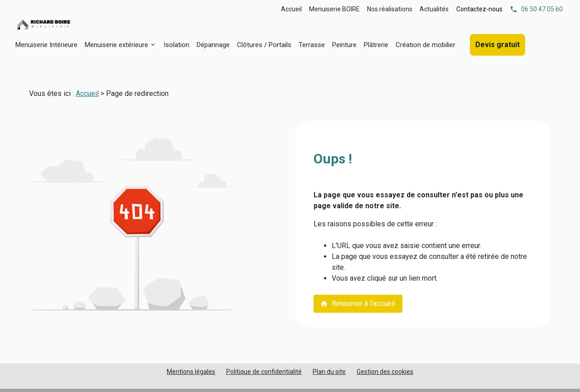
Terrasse (312, 45)
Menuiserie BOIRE (334, 9)
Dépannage (213, 45)
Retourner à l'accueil (358, 304)
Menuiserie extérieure (116, 45)
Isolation (176, 45)
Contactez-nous (479, 9)
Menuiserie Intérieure (46, 45)
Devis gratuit (498, 45)
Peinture (344, 45)
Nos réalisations (390, 9)
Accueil (291, 9)
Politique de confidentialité (264, 372)
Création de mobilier (425, 45)
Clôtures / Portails (264, 45)
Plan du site (329, 372)
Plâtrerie (376, 45)
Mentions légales (191, 372)
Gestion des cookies (385, 372)
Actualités (434, 9)
